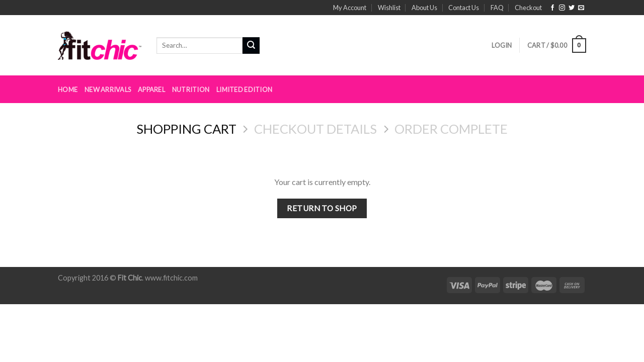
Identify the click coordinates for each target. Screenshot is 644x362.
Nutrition (191, 89)
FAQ (497, 8)
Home (68, 89)
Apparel (151, 89)
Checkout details (315, 129)
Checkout (528, 8)
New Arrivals (108, 89)
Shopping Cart (186, 129)
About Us (424, 8)
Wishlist (389, 8)
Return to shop (322, 208)
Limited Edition (244, 89)
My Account (350, 8)
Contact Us (464, 8)
